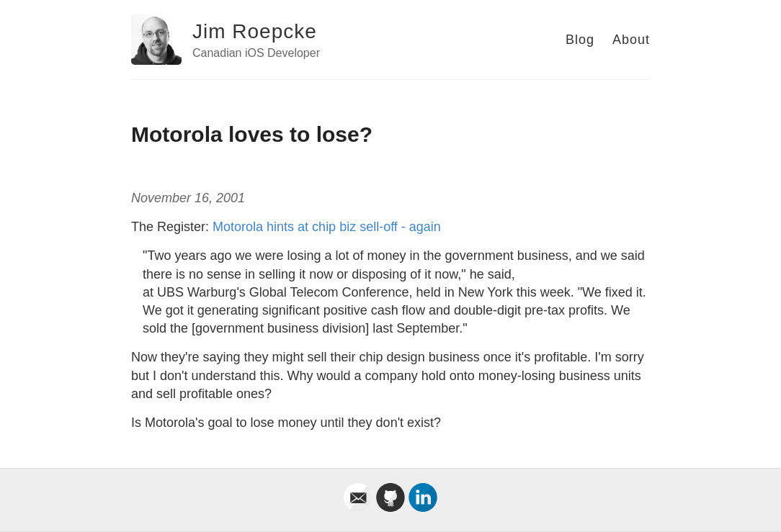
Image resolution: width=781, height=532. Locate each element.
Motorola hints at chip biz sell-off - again (327, 227)
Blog (580, 40)
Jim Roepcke (255, 31)
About (631, 40)
